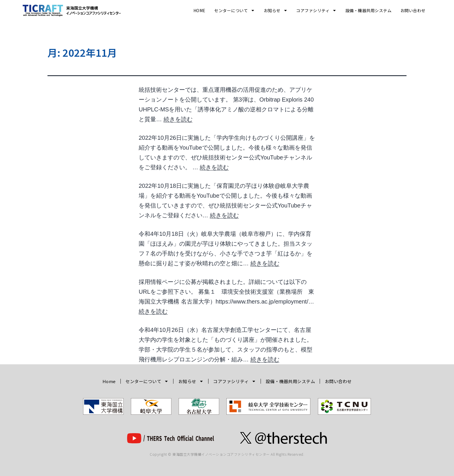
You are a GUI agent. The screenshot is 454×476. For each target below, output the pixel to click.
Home (199, 10)
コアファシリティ (316, 10)
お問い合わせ (413, 10)
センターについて (235, 10)
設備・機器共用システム (369, 10)
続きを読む (178, 119)
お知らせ (276, 10)
